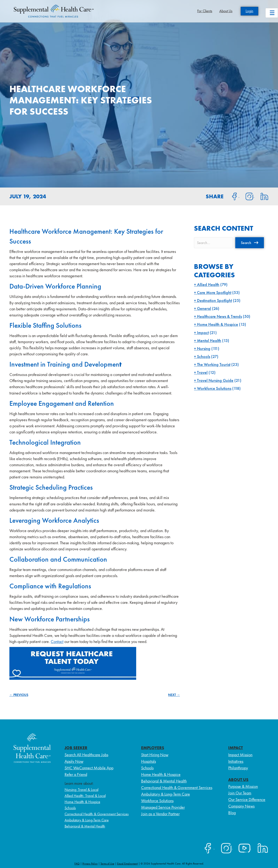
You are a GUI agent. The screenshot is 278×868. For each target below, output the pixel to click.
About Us (226, 11)
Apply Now (74, 761)
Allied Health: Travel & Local (85, 796)
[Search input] (213, 243)
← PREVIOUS (19, 695)
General (204, 308)
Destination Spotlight (214, 300)
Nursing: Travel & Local (81, 790)
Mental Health (209, 340)
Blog (232, 813)
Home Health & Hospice (218, 324)
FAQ (77, 864)
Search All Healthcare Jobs (86, 755)
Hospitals (149, 761)
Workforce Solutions (214, 388)
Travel (202, 372)
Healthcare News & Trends (219, 316)
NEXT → (174, 695)
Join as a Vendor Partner (160, 814)
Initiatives (236, 761)
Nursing (204, 348)
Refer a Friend (76, 774)
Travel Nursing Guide (215, 380)
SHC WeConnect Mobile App (89, 768)
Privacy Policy (90, 864)
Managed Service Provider (163, 807)
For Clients (205, 11)
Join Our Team (240, 793)
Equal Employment (127, 864)
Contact (57, 641)
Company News (241, 806)
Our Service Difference (247, 799)
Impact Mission (240, 755)
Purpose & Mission (243, 786)
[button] (250, 243)
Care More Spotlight (214, 292)
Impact (203, 333)
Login (249, 11)
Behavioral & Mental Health (85, 826)
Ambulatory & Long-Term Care (87, 820)
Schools (204, 356)
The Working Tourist (214, 364)
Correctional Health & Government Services (97, 814)
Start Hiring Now (155, 755)
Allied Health (208, 284)
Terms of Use (107, 864)
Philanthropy (238, 768)
